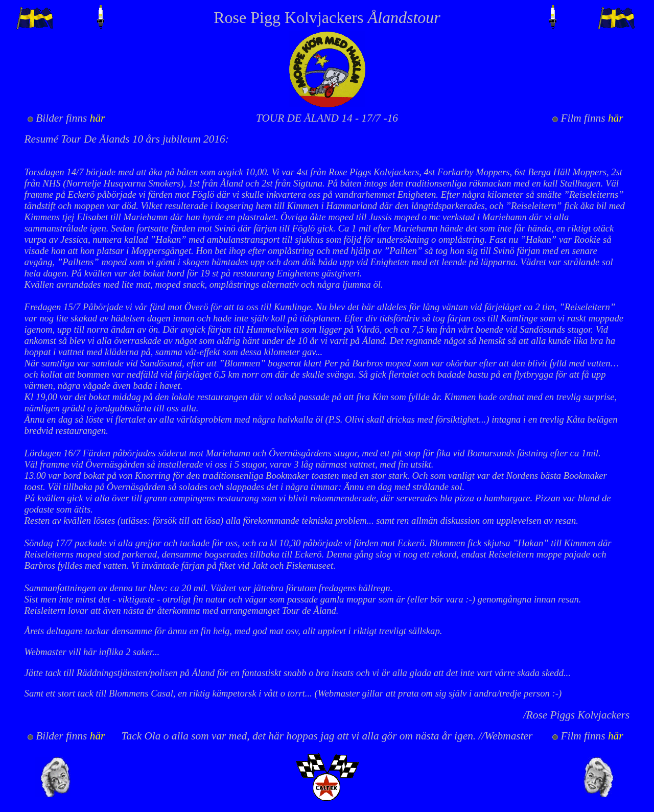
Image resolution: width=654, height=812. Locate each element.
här (98, 118)
